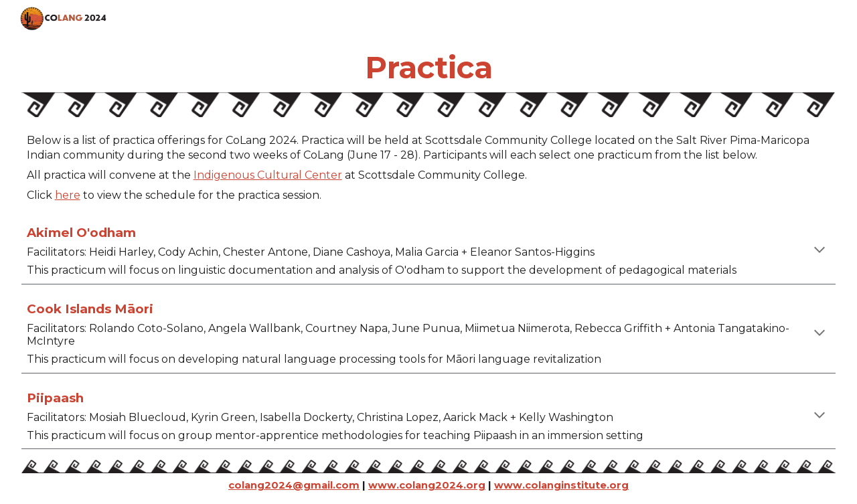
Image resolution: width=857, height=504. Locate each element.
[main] (429, 68)
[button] (820, 251)
